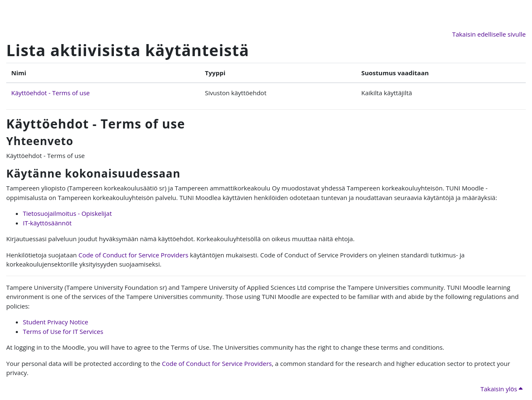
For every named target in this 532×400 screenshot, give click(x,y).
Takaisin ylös (501, 389)
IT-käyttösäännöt (47, 223)
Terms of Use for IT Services (63, 331)
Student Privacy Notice (55, 322)
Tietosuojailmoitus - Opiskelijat (67, 213)
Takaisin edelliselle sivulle (489, 34)
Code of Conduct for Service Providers (133, 255)
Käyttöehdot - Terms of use (50, 93)
